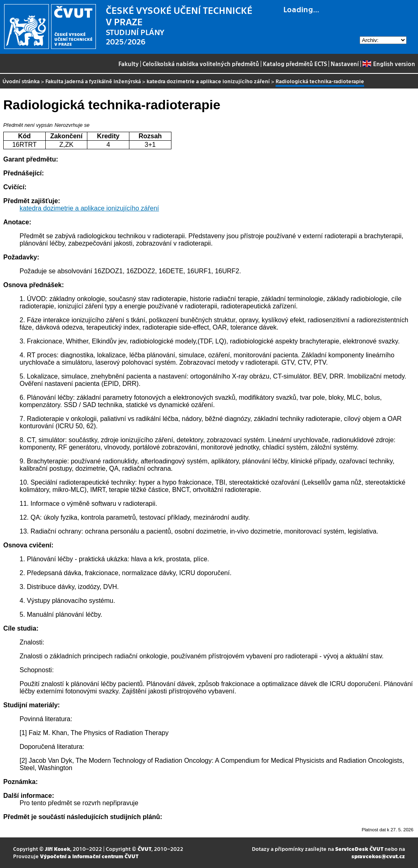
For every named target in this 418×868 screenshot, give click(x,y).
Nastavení (345, 64)
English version (389, 64)
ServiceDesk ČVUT (359, 849)
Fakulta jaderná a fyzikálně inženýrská (93, 81)
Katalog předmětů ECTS (295, 64)
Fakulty (129, 64)
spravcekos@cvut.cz (378, 856)
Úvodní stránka (21, 81)
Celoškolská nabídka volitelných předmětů (201, 64)
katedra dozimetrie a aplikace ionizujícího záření (208, 81)
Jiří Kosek (58, 849)
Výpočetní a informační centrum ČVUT (89, 856)
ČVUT (145, 849)
